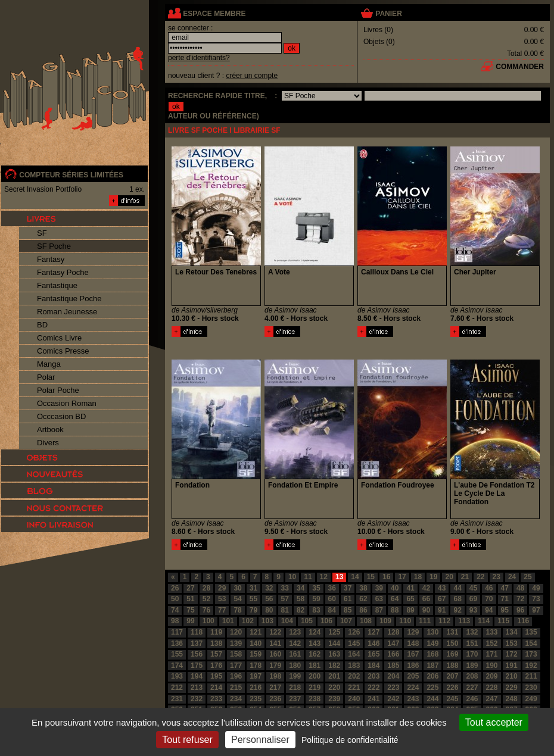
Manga (49, 364)
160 (275, 654)
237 (295, 699)
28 (206, 588)
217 (275, 688)
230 (531, 688)
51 (190, 599)
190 (492, 666)
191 (512, 666)
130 (432, 632)
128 (393, 632)
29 (222, 588)
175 (197, 666)
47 (505, 588)
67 (442, 599)
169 (452, 654)
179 (275, 666)
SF (42, 233)
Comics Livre (59, 338)
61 (348, 599)
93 (473, 610)
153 (512, 643)
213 (197, 688)
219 (315, 688)
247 (492, 699)
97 (536, 610)
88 (395, 610)
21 (465, 577)
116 (523, 621)
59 (316, 599)
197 (256, 676)
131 (452, 632)
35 (316, 588)
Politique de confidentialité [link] (350, 740)
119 (216, 632)
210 (512, 676)
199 (295, 676)
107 (346, 621)
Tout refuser (187, 740)
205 (413, 676)
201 (334, 676)
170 (472, 654)
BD (42, 325)
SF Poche (54, 246)
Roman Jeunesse (67, 312)
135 (531, 632)
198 (275, 676)
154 (531, 643)
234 (236, 699)
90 (426, 610)
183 (354, 666)
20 (449, 577)
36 (332, 588)
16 (386, 577)
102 (248, 621)
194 (197, 676)
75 (190, 610)
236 (275, 699)
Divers (48, 443)
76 (206, 610)
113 (464, 621)
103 (267, 621)
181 (315, 666)
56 (269, 599)
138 (216, 643)
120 (236, 632)
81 (285, 610)
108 (366, 621)
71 (505, 599)
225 (432, 688)
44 (457, 588)
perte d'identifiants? (199, 58)
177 (236, 666)
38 (363, 588)
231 (177, 699)
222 (374, 688)
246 (472, 699)
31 (253, 588)
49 (536, 588)
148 (413, 643)
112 (444, 621)
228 (492, 688)
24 (512, 577)
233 (216, 699)
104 (287, 621)
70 (489, 599)
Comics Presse (63, 351)
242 (393, 699)
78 (237, 610)
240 (354, 699)
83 (316, 610)
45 (473, 588)
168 (432, 654)
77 (222, 610)
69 (473, 599)
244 (432, 699)
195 (216, 676)
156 (197, 654)
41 (410, 588)
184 (374, 666)
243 (413, 699)
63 (379, 599)
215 (236, 688)
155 (177, 654)
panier (388, 14)
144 (334, 643)
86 (363, 610)
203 (374, 676)
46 (489, 588)
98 (175, 621)
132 (472, 632)
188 (452, 666)
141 (275, 643)
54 (237, 599)
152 (492, 643)
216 (256, 688)
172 (512, 654)
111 (425, 621)
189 (472, 666)
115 (503, 621)
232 (197, 699)
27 (190, 588)
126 (354, 632)
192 (531, 666)
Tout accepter (494, 722)
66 (426, 599)
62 (363, 599)
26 (175, 588)
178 (256, 666)
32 (269, 588)
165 (374, 654)
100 (208, 621)
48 (520, 588)
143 (315, 643)
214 (216, 688)
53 (222, 599)
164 (354, 654)
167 (413, 654)
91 (442, 610)
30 (237, 588)
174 (177, 666)
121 (256, 632)
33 (285, 588)
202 (354, 676)
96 (520, 610)
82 (301, 610)
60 (332, 599)
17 (402, 577)
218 (295, 688)
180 (295, 666)
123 (295, 632)
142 (295, 643)
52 (206, 599)
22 (480, 577)
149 (432, 643)
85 (348, 610)
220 (334, 688)
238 (315, 699)
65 (410, 599)
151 (472, 643)
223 (393, 688)
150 (452, 643)
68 (457, 599)
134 (512, 632)
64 (395, 599)
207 (452, 676)
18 (418, 577)
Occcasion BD (61, 416)
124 (315, 632)
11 (308, 577)
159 (256, 654)
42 (426, 588)
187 (432, 666)
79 (253, 610)
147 (393, 643)
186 (413, 666)
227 (472, 688)
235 (256, 699)
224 (413, 688)
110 (405, 621)
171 (492, 654)
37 (348, 588)
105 (307, 621)
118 (197, 632)
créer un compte (252, 76)
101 (228, 621)
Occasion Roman (67, 403)
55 (253, 599)
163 (334, 654)
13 (339, 577)
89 (410, 610)
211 (531, 676)
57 (285, 599)
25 (527, 577)
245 (452, 699)
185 (393, 666)
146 (374, 643)
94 (489, 610)
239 (334, 699)
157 (216, 654)
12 (324, 577)
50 (175, 599)
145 (354, 643)
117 (177, 632)
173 (531, 654)
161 (295, 654)
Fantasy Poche (63, 272)
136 (177, 643)
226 (452, 688)
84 (332, 610)
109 (385, 621)
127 (374, 632)
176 (216, 666)
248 (512, 699)
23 (497, 577)
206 (432, 676)
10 (292, 577)
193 (177, 676)
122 (275, 632)
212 (177, 688)
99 (190, 621)
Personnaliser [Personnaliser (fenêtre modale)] (260, 740)
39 (379, 588)
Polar (46, 377)
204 (393, 676)
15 (371, 577)
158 (236, 654)
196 (236, 676)
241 (374, 699)
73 (536, 599)
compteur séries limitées (71, 175)
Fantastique (57, 285)
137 (197, 643)
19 (433, 577)
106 (326, 621)
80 (269, 610)
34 (301, 588)
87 (379, 610)
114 (484, 621)
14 (355, 577)
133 (492, 632)
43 (442, 588)
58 (301, 599)
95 (505, 610)
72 (520, 599)
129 (413, 632)
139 (236, 643)
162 (315, 654)
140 (256, 643)
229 (512, 688)
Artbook (50, 429)
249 (531, 699)
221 (354, 688)
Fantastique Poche (69, 299)
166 (393, 654)
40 (395, 588)
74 (175, 610)
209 (492, 676)
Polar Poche (58, 390)
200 (315, 676)
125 (334, 632)
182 (334, 666)
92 (457, 610)
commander (520, 67)
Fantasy (51, 259)
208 (472, 676)
